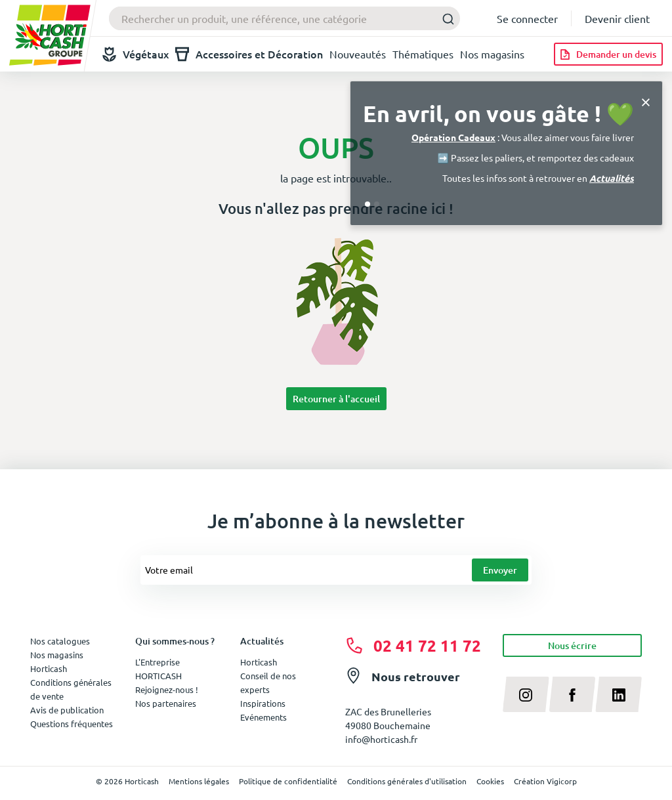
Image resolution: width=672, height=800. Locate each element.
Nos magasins (492, 54)
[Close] (646, 101)
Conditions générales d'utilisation (407, 781)
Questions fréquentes (72, 724)
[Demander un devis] (608, 54)
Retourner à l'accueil (336, 399)
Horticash (259, 662)
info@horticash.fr (381, 739)
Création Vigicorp (545, 781)
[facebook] (573, 694)
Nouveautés (358, 54)
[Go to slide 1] (367, 204)
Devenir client (617, 18)
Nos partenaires (166, 703)
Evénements (263, 717)
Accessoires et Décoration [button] (249, 54)
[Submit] (445, 19)
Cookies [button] (490, 781)
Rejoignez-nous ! (167, 689)
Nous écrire (572, 645)
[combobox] (284, 18)
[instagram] (526, 694)
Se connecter (527, 18)
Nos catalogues (60, 641)
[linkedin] (619, 694)
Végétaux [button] (136, 54)
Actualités (612, 178)
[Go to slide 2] (377, 204)
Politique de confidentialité (288, 781)
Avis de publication (67, 710)
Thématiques (423, 54)
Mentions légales (199, 781)
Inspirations (263, 703)
